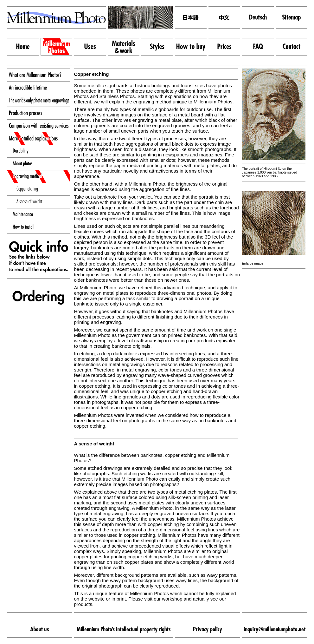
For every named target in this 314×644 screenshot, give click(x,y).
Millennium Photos (213, 102)
